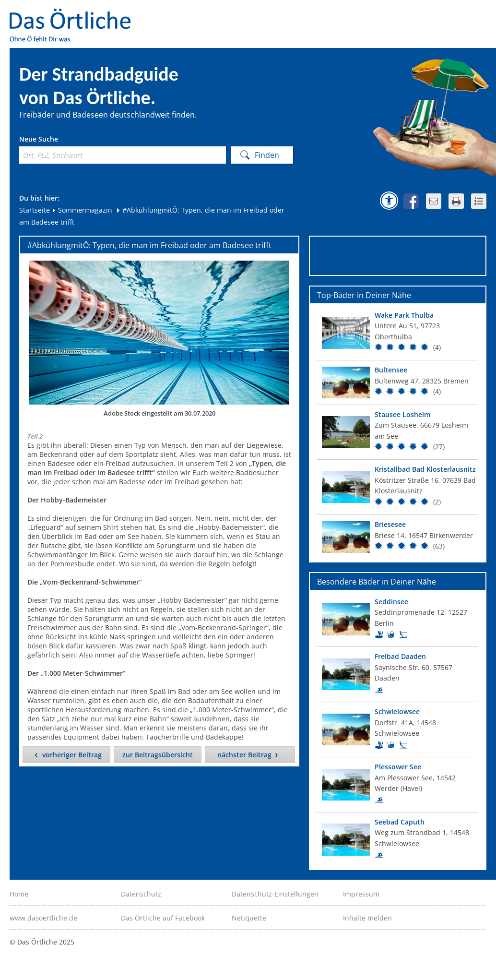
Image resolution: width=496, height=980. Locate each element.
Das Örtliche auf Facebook (163, 918)
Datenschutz (141, 894)
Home (19, 894)
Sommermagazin (82, 210)
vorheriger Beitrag (72, 755)
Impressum (361, 894)
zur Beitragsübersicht (158, 755)
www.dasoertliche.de (43, 918)
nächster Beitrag (244, 755)
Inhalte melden (367, 918)
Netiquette (249, 918)
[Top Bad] (398, 333)
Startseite (35, 210)
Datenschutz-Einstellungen (275, 894)
